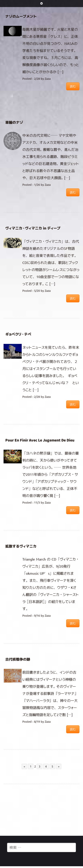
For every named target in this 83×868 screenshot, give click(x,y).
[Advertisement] (41, 810)
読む (73, 86)
